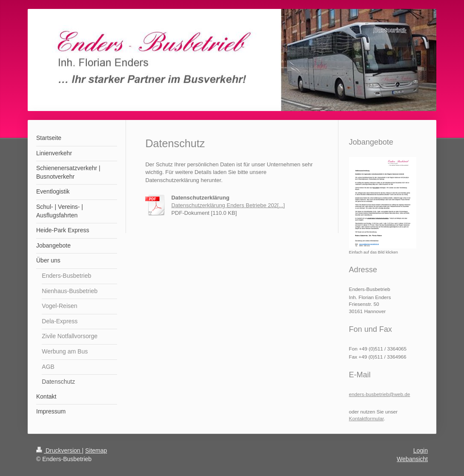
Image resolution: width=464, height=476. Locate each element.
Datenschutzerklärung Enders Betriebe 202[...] (228, 205)
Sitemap (96, 450)
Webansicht (412, 459)
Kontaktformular (367, 418)
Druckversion (59, 450)
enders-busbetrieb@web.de (380, 394)
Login (421, 450)
